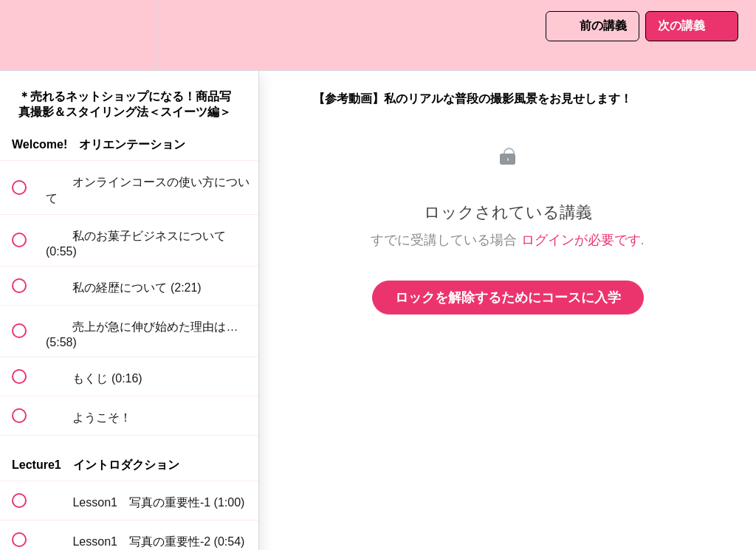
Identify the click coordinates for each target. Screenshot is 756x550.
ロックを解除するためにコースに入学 (508, 298)
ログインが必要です (581, 240)
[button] (27, 35)
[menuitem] (129, 35)
